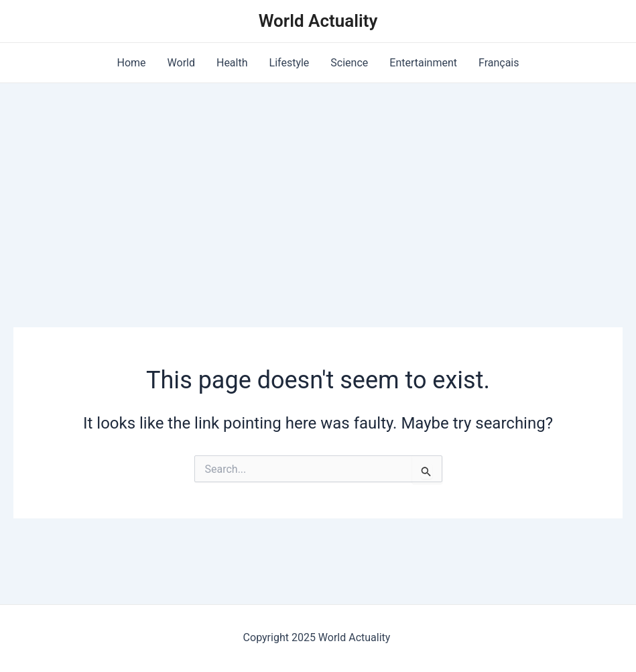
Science (349, 63)
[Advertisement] (318, 184)
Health (232, 63)
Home (131, 63)
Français (499, 63)
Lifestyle (290, 63)
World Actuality (318, 21)
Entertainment (423, 63)
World (181, 63)
